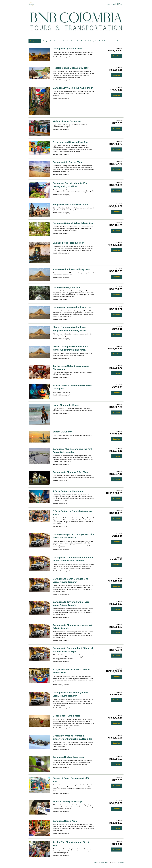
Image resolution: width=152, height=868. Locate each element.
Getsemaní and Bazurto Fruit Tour (71, 142)
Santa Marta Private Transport (86, 41)
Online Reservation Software (102, 862)
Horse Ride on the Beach (66, 405)
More (120, 41)
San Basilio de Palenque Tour (68, 243)
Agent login (121, 862)
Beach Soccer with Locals (66, 716)
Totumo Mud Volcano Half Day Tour (71, 269)
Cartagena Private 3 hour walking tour (73, 88)
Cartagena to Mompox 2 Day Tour (70, 472)
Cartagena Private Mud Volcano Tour (72, 307)
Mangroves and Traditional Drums (71, 204)
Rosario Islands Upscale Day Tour (71, 68)
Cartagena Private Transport (52, 41)
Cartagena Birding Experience (69, 757)
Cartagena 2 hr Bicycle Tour (67, 162)
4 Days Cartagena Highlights (68, 491)
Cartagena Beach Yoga (65, 821)
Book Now (117, 56)
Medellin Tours (103, 41)
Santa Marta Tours (69, 41)
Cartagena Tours (35, 41)
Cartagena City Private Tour (67, 49)
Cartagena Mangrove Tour (66, 287)
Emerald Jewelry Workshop (67, 801)
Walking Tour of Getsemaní (67, 121)
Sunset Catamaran (62, 432)
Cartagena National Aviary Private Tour (73, 223)
